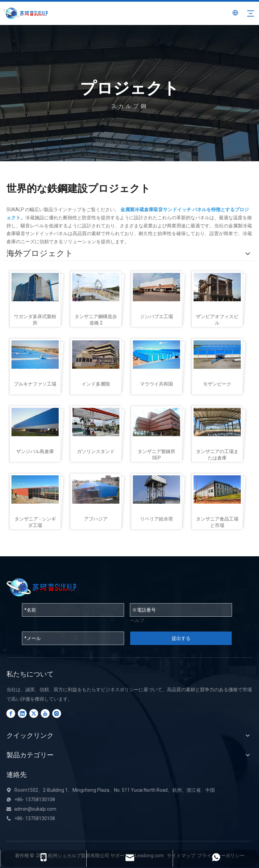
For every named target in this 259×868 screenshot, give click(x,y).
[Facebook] (11, 713)
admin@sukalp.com (35, 809)
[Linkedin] (22, 713)
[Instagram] (57, 713)
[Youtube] (45, 713)
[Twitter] (34, 713)
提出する (181, 638)
